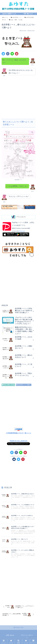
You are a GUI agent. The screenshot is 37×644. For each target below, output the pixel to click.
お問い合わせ (10, 635)
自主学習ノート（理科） (24, 385)
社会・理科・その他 (8, 385)
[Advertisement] (18, 97)
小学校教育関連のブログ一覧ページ (19, 433)
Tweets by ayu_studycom (19, 441)
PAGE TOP (19, 628)
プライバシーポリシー (27, 636)
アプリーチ (22, 231)
